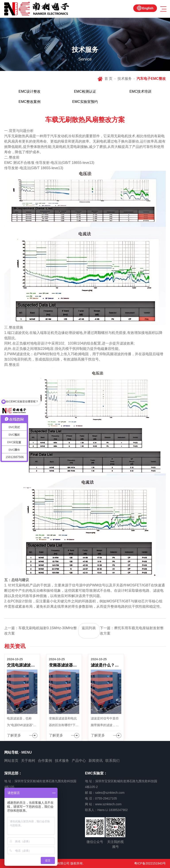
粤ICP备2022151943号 (150, 863)
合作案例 (45, 761)
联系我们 (112, 761)
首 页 (108, 79)
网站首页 (11, 761)
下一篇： (132, 631)
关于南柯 (28, 761)
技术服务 (125, 79)
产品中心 (79, 761)
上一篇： (41, 631)
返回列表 (89, 628)
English (148, 8)
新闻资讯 (96, 761)
